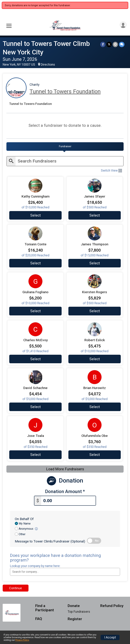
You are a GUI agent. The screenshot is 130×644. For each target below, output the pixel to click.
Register (75, 619)
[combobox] (65, 572)
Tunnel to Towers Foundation (65, 91)
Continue (15, 588)
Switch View (111, 171)
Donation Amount (65, 492)
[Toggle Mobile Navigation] (9, 26)
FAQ (39, 619)
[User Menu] (123, 25)
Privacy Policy (22, 640)
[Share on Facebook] (103, 44)
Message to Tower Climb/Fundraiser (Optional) (50, 541)
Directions (48, 65)
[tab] (65, 147)
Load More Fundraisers (65, 469)
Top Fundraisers (79, 612)
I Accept (110, 637)
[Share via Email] (115, 44)
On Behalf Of (24, 519)
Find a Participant (45, 608)
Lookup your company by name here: (35, 566)
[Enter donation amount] (68, 501)
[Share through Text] (122, 44)
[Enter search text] (69, 161)
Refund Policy (112, 606)
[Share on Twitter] (109, 44)
